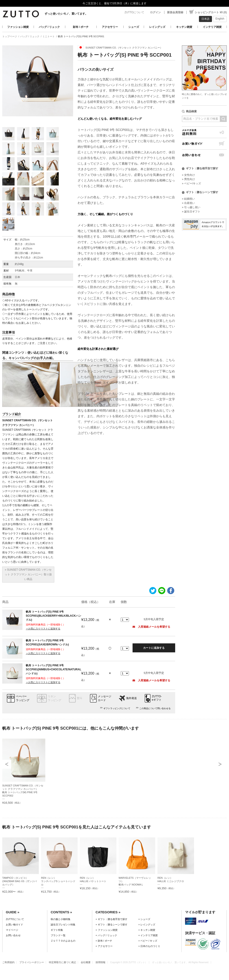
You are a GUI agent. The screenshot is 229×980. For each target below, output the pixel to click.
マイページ (12, 930)
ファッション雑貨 (18, 27)
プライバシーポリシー (32, 962)
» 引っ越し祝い (191, 207)
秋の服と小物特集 (61, 919)
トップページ (10, 36)
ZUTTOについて (134, 12)
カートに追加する (154, 648)
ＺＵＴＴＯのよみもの (63, 941)
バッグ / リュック (49, 27)
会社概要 (86, 962)
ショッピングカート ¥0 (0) (211, 12)
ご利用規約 (8, 962)
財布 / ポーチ (81, 27)
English (220, 19)
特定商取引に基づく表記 (62, 962)
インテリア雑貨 (212, 27)
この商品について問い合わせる (155, 708)
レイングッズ (157, 27)
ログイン (155, 12)
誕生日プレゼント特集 (63, 925)
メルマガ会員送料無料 (204, 132)
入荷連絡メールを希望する (151, 627)
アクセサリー (110, 27)
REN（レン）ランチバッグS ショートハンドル (58, 881)
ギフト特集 (57, 930)
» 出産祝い (188, 203)
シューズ (134, 27)
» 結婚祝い (188, 199)
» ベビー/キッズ (191, 183)
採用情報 (100, 962)
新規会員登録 (175, 12)
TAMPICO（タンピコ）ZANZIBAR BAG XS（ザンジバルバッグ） (20, 881)
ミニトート (49, 36)
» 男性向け (188, 179)
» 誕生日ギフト (191, 212)
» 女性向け (188, 175)
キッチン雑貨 (184, 27)
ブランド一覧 (58, 935)
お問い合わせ (204, 155)
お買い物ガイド (204, 144)
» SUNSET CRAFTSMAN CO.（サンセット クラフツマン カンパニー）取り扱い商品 (28, 574)
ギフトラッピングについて (117, 708)
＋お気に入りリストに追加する (43, 629)
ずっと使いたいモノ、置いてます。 (66, 14)
